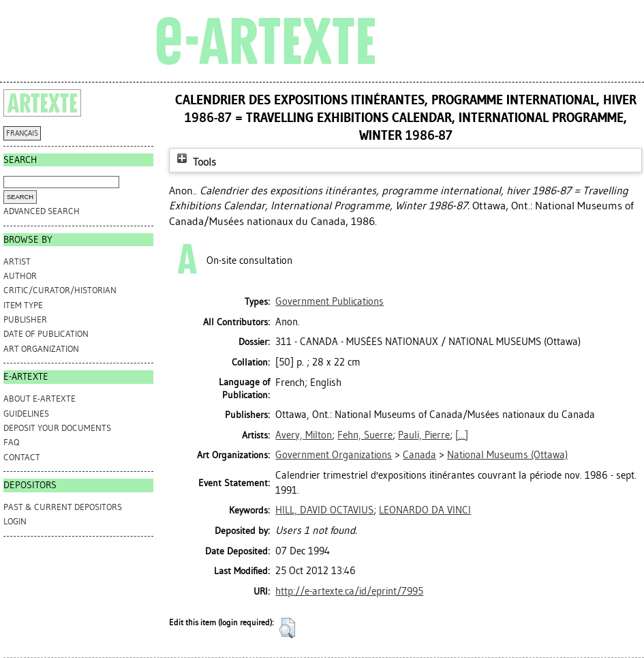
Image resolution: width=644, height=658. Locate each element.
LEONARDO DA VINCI (425, 510)
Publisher (25, 319)
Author (20, 276)
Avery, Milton (304, 435)
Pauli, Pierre (424, 435)
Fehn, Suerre (365, 435)
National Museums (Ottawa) (507, 455)
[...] (462, 435)
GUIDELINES (26, 414)
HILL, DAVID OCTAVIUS (324, 510)
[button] (287, 628)
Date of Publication (46, 334)
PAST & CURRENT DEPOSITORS (63, 507)
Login (15, 521)
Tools (195, 162)
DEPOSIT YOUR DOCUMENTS (57, 428)
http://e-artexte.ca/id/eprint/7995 (349, 591)
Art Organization (41, 349)
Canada (419, 455)
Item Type (23, 305)
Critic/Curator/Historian (60, 290)
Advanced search (42, 211)
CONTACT (22, 457)
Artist (17, 261)
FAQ (11, 442)
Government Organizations (334, 455)
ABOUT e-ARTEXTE (40, 399)
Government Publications (329, 301)
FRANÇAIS (22, 133)
